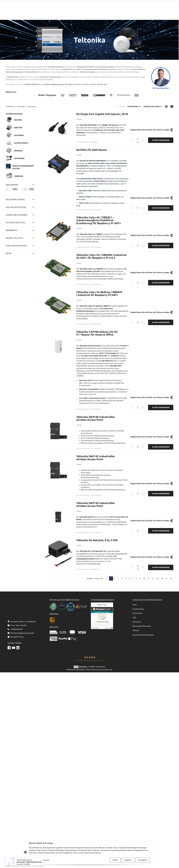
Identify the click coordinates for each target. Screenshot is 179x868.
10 (144, 578)
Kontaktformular (158, 8)
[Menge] (138, 139)
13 (157, 578)
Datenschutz (44, 860)
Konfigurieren (128, 860)
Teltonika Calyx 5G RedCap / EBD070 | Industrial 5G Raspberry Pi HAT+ (99, 294)
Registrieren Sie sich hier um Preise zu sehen (150, 130)
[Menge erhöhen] (143, 140)
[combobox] (88, 7)
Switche (18, 127)
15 (166, 578)
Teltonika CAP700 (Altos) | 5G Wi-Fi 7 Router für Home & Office (97, 333)
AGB (134, 617)
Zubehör (19, 176)
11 (148, 578)
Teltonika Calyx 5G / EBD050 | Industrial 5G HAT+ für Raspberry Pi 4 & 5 (101, 256)
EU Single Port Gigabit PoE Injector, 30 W (102, 114)
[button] (166, 106)
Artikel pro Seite (153, 106)
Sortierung (134, 106)
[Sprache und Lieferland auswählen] (156, 16)
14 (162, 578)
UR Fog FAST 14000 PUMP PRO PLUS (29, 862)
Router (18, 120)
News (135, 605)
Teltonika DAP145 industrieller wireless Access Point (96, 504)
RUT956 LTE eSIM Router (92, 150)
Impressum (137, 622)
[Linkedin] (18, 843)
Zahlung (136, 630)
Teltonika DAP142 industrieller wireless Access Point (96, 458)
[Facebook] (9, 843)
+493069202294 (137, 8)
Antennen (19, 158)
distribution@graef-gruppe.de (163, 5)
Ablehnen (115, 860)
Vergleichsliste (138, 609)
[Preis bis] (26, 189)
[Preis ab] (9, 189)
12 (153, 578)
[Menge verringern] (133, 140)
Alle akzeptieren (143, 860)
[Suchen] (108, 7)
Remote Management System (23, 167)
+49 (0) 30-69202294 (32, 84)
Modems (18, 151)
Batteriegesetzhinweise (142, 626)
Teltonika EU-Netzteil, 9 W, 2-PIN (97, 540)
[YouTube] (14, 843)
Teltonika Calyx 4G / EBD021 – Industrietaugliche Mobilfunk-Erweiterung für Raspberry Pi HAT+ (99, 220)
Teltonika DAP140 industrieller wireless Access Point (96, 418)
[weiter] (171, 579)
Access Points (21, 143)
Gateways (19, 135)
